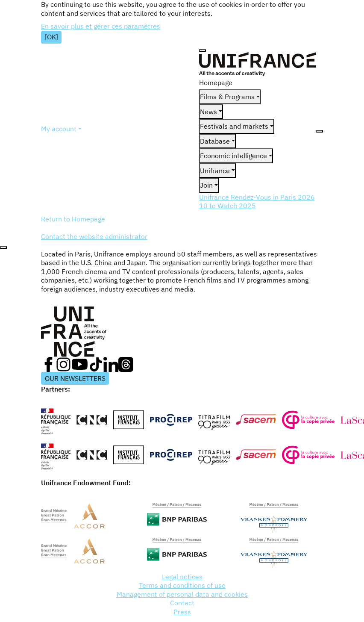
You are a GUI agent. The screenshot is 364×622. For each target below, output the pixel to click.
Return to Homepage (73, 219)
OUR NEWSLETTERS (75, 378)
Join (206, 185)
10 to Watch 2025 (227, 206)
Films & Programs (227, 97)
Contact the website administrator (94, 236)
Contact (182, 603)
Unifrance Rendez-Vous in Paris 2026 (257, 197)
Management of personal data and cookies (182, 594)
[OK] (51, 37)
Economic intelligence (233, 156)
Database (215, 141)
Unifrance (215, 171)
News (208, 112)
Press (182, 612)
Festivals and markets (234, 126)
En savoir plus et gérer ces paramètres (101, 26)
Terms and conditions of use (182, 585)
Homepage (216, 83)
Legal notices (182, 577)
